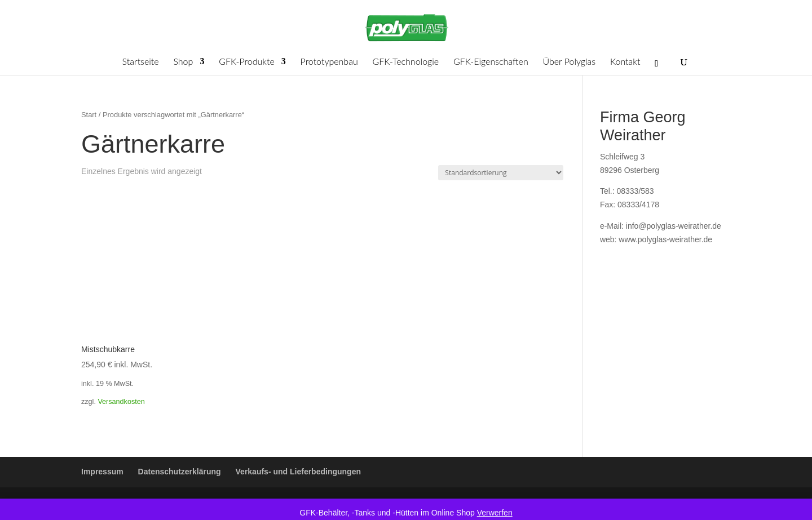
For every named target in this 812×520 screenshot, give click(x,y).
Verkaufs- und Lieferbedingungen (298, 472)
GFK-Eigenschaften (491, 62)
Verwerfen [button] (495, 513)
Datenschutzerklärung (180, 472)
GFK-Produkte (247, 62)
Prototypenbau (329, 62)
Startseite (141, 62)
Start (89, 115)
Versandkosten (121, 402)
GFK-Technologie (406, 62)
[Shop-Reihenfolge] (501, 173)
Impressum (102, 472)
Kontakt (625, 62)
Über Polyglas (570, 62)
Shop (183, 62)
